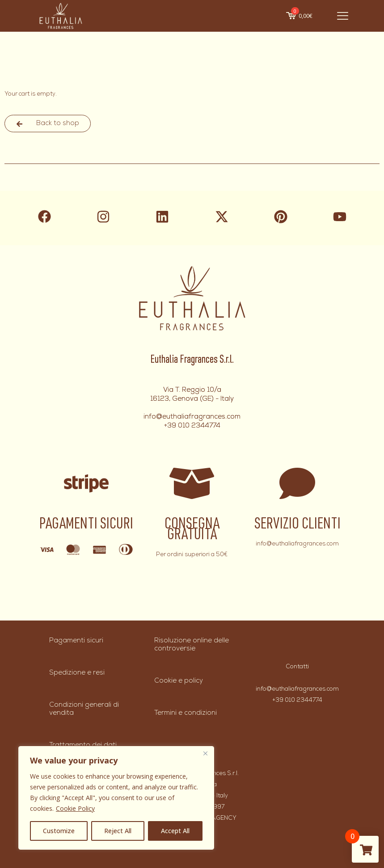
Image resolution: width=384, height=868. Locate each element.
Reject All (118, 831)
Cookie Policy (75, 808)
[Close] (205, 753)
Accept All (175, 831)
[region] (116, 798)
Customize (59, 831)
